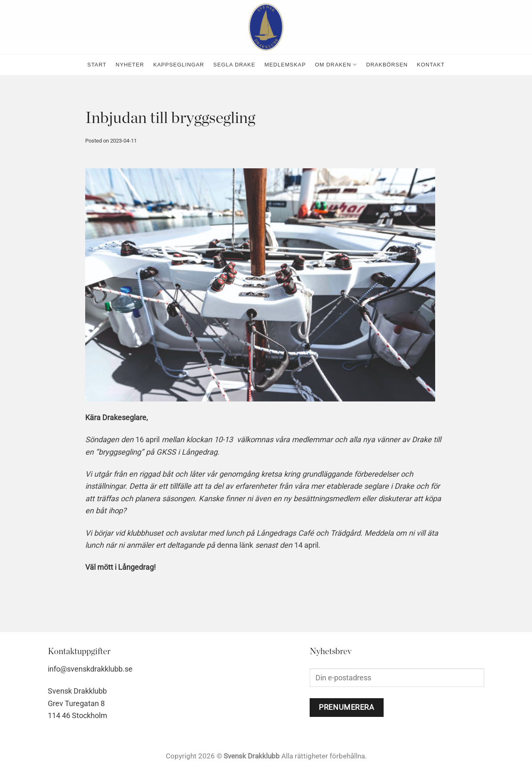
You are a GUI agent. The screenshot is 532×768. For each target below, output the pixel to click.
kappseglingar (179, 65)
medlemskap (285, 65)
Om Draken (336, 65)
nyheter (130, 65)
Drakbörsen (387, 65)
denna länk (235, 545)
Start (97, 65)
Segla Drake (234, 65)
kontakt (431, 65)
